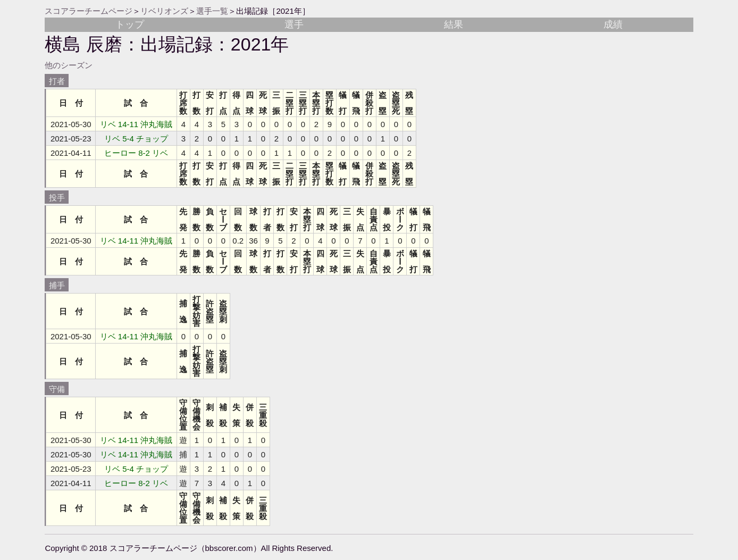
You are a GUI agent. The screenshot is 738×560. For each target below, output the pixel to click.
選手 (294, 24)
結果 (454, 24)
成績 (613, 24)
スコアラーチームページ (89, 11)
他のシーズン (69, 65)
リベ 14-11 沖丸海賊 (136, 124)
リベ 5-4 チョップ (136, 139)
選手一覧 (212, 11)
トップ (130, 24)
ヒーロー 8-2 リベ (136, 153)
